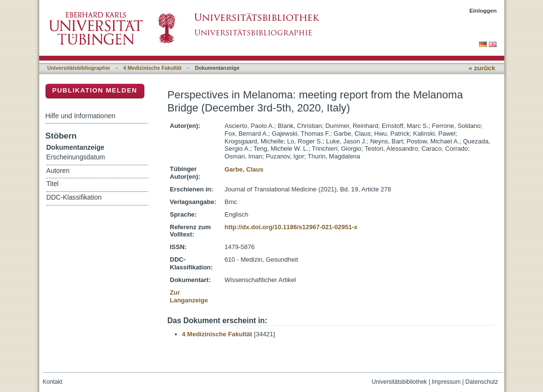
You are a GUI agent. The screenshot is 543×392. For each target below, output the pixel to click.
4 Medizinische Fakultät (152, 68)
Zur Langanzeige (189, 296)
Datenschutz (482, 382)
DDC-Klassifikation (74, 197)
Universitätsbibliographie (79, 68)
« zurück (482, 68)
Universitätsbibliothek (399, 382)
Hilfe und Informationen (81, 116)
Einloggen (483, 10)
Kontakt (53, 382)
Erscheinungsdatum (76, 157)
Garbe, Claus (244, 169)
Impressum (446, 382)
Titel (53, 184)
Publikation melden (95, 90)
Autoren (58, 171)
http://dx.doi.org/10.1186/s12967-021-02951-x (291, 227)
